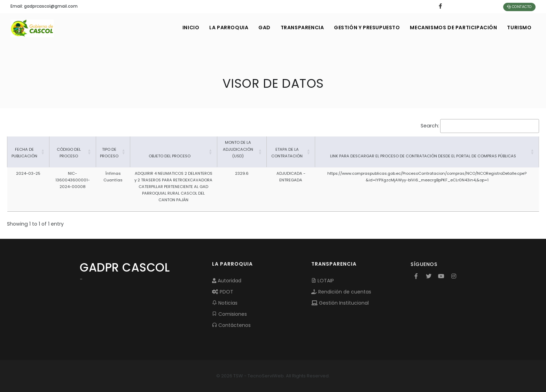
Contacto (519, 7)
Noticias (225, 303)
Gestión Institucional (340, 303)
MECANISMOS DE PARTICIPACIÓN (453, 28)
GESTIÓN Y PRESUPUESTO (366, 28)
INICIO (188, 28)
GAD (262, 28)
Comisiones (229, 314)
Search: (430, 126)
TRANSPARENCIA (301, 28)
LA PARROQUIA (226, 28)
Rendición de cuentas (341, 292)
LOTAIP (323, 281)
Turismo (519, 28)
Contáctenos (231, 325)
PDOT (223, 292)
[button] (43, 152)
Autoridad (227, 281)
